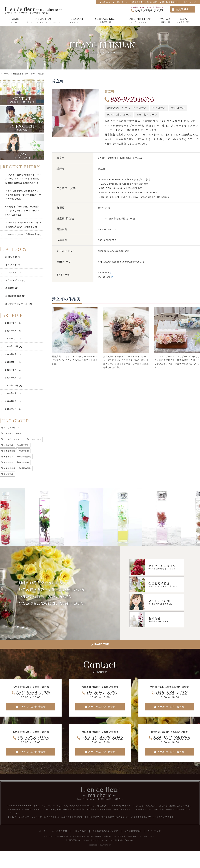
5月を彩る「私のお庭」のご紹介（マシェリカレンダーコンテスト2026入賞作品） (22, 211)
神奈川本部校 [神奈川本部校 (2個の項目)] (10, 468)
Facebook (104, 273)
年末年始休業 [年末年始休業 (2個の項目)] (25, 457)
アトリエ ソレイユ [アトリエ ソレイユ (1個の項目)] (12, 428)
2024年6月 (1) (13, 401)
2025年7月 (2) (13, 362)
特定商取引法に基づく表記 (145, 2)
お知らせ (106, 2)
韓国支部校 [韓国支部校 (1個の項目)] (9, 474)
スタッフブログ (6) (15, 280)
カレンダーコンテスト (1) (19, 304)
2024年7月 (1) (13, 393)
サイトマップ (190, 2)
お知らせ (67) (13, 257)
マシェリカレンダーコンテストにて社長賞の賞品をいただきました (24, 225)
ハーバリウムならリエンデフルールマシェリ (96, 840)
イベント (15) (13, 265)
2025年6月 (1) (13, 370)
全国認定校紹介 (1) (15, 296)
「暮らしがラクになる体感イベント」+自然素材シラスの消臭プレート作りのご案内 (23, 195)
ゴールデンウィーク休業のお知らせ (24, 234)
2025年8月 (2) (13, 354)
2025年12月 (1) (14, 346)
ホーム (43, 831)
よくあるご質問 (60, 831)
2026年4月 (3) (13, 331)
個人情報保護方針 (170, 2)
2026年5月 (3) (13, 323)
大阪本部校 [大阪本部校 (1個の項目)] (9, 457)
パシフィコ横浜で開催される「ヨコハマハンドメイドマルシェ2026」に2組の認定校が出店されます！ (24, 179)
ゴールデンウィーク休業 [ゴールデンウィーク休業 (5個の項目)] (14, 434)
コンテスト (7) (13, 272)
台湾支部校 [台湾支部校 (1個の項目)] (24, 445)
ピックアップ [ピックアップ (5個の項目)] (35, 439)
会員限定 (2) (12, 288)
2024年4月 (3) (13, 409)
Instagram (104, 277)
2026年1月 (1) (13, 339)
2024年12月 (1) (14, 386)
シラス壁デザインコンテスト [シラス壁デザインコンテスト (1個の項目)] (14, 439)
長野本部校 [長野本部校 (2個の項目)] (26, 468)
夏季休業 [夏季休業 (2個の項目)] (25, 451)
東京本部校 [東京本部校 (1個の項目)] (9, 462)
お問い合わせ (121, 2)
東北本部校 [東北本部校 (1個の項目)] (24, 462)
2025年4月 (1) (13, 378)
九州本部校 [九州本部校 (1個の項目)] (9, 445)
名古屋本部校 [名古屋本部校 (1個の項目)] (10, 451)
